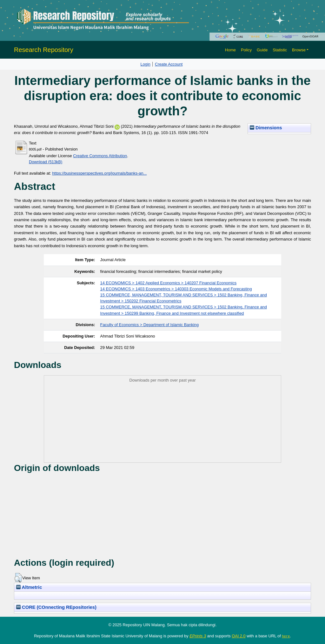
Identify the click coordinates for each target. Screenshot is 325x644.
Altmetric (29, 587)
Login (146, 64)
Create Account (169, 64)
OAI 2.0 (239, 636)
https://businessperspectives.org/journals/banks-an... (99, 173)
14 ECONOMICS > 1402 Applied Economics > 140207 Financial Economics (169, 283)
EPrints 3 (198, 636)
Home (230, 50)
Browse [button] (299, 50)
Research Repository (44, 50)
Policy (246, 50)
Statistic (280, 50)
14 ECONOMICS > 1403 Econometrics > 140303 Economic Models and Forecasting (176, 289)
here (286, 636)
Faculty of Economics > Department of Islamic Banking (149, 325)
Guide (262, 50)
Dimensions (266, 128)
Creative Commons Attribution (100, 156)
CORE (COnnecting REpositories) (56, 607)
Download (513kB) (46, 162)
